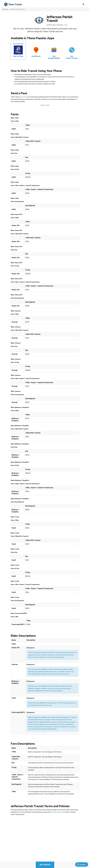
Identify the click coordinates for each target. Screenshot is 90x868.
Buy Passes (45, 865)
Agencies (5, 9)
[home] (13, 4)
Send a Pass (23, 97)
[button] (83, 4)
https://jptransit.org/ (57, 812)
